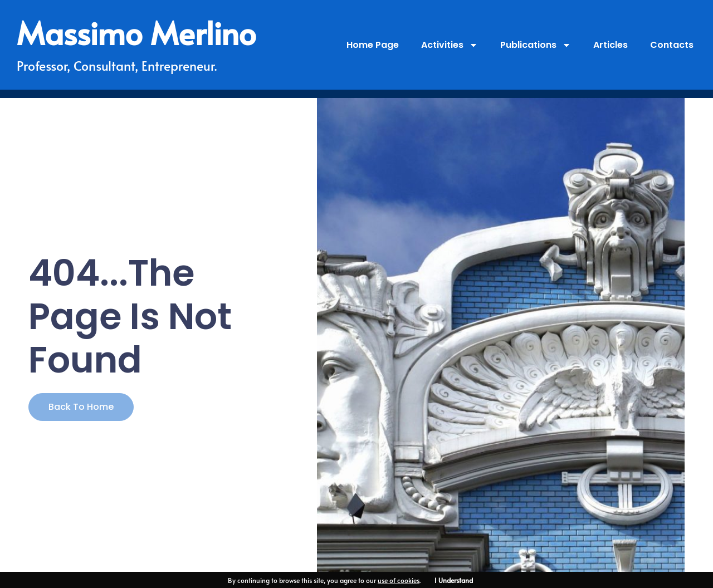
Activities (450, 45)
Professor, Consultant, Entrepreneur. (117, 65)
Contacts (672, 45)
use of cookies (399, 580)
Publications (536, 45)
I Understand (454, 580)
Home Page (373, 45)
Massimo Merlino (136, 32)
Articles (611, 45)
